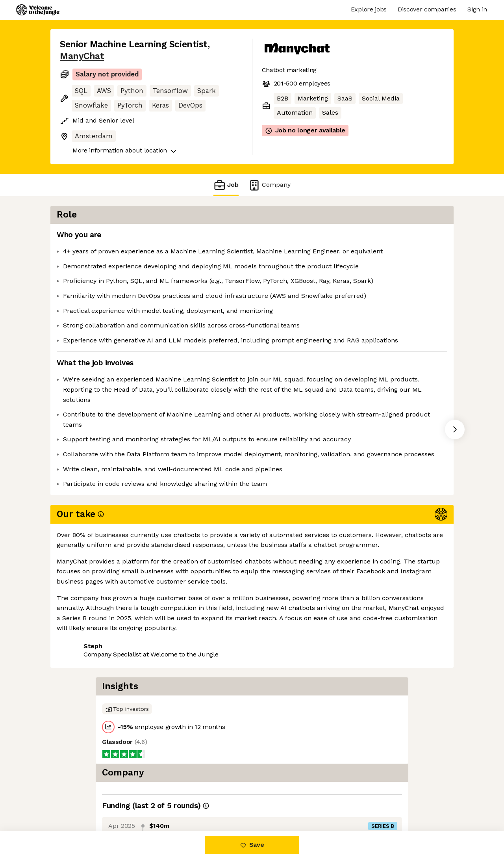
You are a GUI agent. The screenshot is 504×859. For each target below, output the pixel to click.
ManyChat (82, 56)
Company (269, 185)
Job (226, 185)
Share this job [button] (82, 666)
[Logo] (38, 10)
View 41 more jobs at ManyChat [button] (163, 666)
